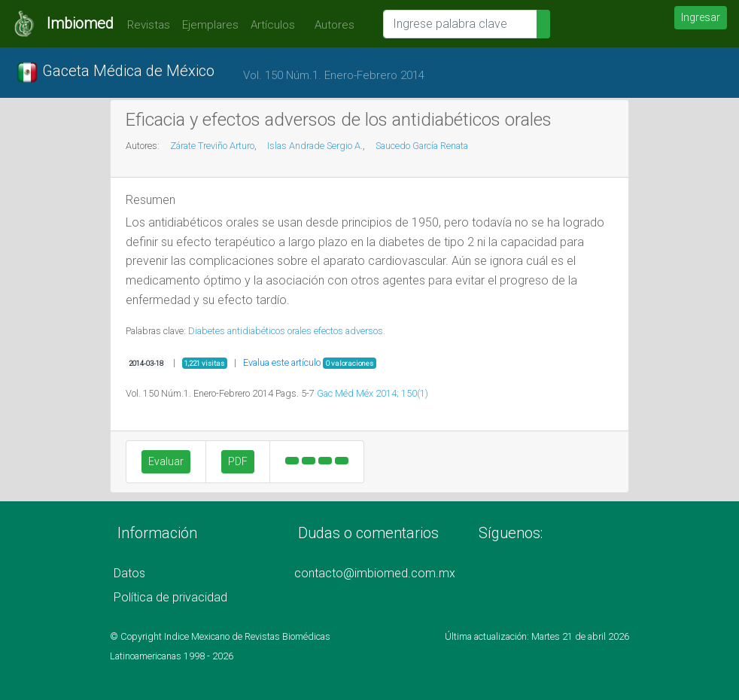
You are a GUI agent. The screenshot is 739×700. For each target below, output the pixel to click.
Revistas (145, 25)
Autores (331, 25)
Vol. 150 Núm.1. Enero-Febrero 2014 (334, 75)
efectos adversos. (350, 331)
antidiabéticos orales (269, 331)
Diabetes (207, 331)
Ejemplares (210, 25)
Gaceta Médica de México (115, 72)
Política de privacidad (170, 597)
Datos (129, 573)
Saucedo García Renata (422, 146)
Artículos (273, 25)
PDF (238, 461)
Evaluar (166, 461)
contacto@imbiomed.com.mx (375, 573)
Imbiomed (80, 23)
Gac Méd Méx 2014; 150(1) (373, 393)
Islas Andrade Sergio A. (315, 146)
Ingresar (701, 17)
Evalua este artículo (282, 362)
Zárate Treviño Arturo (212, 146)
